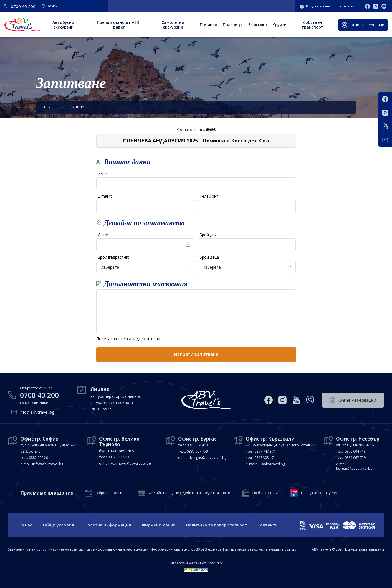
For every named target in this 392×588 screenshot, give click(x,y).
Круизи (280, 25)
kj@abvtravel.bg (271, 464)
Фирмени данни (159, 525)
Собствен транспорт (313, 25)
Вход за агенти (315, 6)
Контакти (347, 6)
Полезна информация (108, 525)
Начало (50, 107)
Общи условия (58, 525)
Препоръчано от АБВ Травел (118, 25)
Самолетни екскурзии (173, 25)
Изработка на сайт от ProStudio (196, 563)
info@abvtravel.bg (37, 412)
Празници (233, 25)
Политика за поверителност (217, 525)
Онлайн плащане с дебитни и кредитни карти (189, 493)
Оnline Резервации (363, 25)
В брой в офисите (111, 493)
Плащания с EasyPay (319, 493)
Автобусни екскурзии (63, 25)
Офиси (50, 6)
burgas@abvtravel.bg (208, 457)
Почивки (208, 25)
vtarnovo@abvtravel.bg (131, 463)
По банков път (266, 493)
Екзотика (258, 25)
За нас (25, 525)
